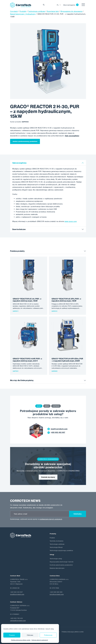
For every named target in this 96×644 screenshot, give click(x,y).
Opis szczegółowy (72, 136)
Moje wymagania (69, 5)
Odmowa (30, 635)
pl (58, 5)
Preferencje (48, 635)
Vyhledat (44, 5)
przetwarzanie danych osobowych (51, 519)
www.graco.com (71, 221)
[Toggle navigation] (83, 5)
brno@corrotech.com (57, 594)
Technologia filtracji (56, 547)
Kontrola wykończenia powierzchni (61, 565)
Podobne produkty (17, 251)
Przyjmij (12, 635)
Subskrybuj (78, 514)
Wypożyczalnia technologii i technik (62, 562)
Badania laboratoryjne (57, 568)
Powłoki (52, 538)
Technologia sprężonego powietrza (61, 551)
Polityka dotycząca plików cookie (21, 640)
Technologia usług (56, 559)
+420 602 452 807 (58, 432)
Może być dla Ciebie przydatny (22, 380)
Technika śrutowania (56, 541)
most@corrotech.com (59, 429)
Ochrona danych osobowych (40, 640)
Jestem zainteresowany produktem (25, 141)
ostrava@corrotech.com (18, 621)
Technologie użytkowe (57, 544)
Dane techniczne (19, 229)
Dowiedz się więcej (48, 477)
